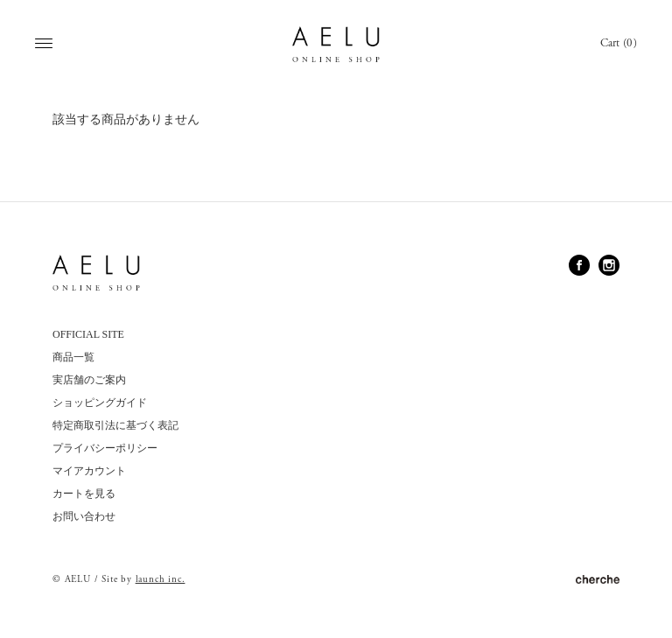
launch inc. (161, 579)
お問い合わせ (84, 516)
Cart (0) (619, 43)
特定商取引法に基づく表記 (115, 425)
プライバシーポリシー (105, 448)
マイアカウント (89, 471)
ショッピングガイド (100, 403)
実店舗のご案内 (89, 380)
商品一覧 (73, 357)
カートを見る (84, 494)
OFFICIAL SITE (88, 334)
